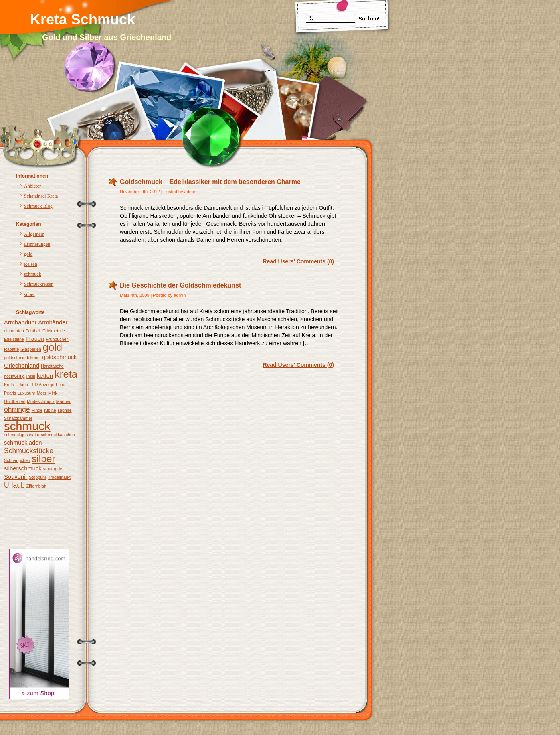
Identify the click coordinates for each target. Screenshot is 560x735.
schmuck (33, 274)
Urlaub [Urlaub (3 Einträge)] (14, 485)
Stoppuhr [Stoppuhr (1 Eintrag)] (37, 477)
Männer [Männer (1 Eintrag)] (63, 401)
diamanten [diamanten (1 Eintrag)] (14, 331)
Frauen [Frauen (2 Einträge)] (35, 339)
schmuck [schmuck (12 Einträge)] (27, 426)
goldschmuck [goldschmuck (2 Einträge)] (59, 357)
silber (29, 294)
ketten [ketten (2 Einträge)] (45, 376)
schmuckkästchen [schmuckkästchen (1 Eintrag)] (58, 435)
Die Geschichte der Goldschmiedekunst (180, 285)
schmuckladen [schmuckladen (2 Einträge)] (23, 443)
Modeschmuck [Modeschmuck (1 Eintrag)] (41, 401)
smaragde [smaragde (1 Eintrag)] (53, 469)
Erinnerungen (37, 244)
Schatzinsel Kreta (41, 196)
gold (28, 254)
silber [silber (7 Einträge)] (43, 459)
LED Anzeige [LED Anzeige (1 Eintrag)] (42, 385)
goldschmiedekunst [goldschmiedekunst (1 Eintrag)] (22, 358)
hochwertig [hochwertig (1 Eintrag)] (14, 376)
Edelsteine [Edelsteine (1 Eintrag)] (14, 339)
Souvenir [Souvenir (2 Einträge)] (16, 477)
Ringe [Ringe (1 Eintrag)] (37, 410)
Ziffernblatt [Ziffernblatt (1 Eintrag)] (36, 486)
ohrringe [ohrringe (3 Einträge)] (17, 409)
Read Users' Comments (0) (298, 261)
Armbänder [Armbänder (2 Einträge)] (53, 322)
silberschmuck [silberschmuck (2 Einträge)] (23, 468)
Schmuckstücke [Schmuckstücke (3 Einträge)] (29, 451)
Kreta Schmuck (83, 19)
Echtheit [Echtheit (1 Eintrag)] (33, 331)
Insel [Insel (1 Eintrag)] (31, 376)
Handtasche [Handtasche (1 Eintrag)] (52, 366)
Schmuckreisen (39, 284)
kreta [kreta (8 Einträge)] (66, 374)
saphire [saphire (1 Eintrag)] (65, 410)
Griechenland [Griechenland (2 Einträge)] (22, 366)
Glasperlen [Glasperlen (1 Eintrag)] (31, 349)
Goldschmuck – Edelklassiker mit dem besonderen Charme (210, 182)
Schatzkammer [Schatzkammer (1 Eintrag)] (18, 418)
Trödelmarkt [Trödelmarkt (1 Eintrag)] (59, 477)
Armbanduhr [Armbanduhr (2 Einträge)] (20, 322)
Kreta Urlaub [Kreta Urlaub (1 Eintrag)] (16, 385)
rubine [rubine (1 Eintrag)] (50, 410)
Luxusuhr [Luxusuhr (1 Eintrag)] (26, 393)
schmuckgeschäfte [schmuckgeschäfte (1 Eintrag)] (22, 435)
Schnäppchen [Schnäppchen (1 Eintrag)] (17, 460)
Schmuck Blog (38, 206)
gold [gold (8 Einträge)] (53, 347)
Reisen (31, 264)
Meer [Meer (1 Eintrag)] (42, 393)
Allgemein (34, 234)
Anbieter (32, 186)
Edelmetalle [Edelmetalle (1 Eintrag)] (54, 331)
